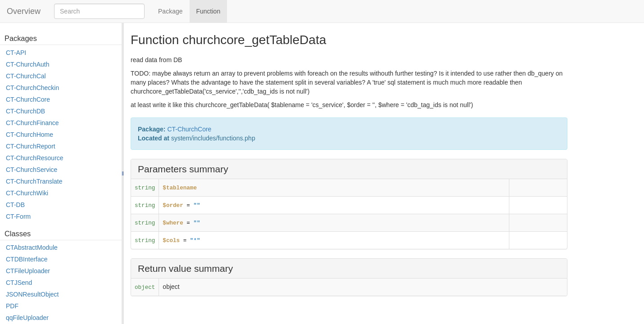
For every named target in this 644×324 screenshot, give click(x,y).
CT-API (16, 53)
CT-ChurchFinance (32, 123)
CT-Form (18, 216)
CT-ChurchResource (35, 158)
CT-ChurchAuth (27, 64)
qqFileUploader (27, 318)
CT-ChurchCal (26, 76)
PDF (12, 306)
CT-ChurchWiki (27, 193)
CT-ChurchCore (28, 99)
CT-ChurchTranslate (34, 181)
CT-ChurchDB (25, 111)
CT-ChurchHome (29, 135)
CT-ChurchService (32, 170)
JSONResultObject (32, 294)
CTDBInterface (27, 259)
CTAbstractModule (32, 247)
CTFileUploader (28, 271)
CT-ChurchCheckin (32, 88)
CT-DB (15, 205)
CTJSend (19, 283)
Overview (24, 11)
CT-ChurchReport (31, 146)
